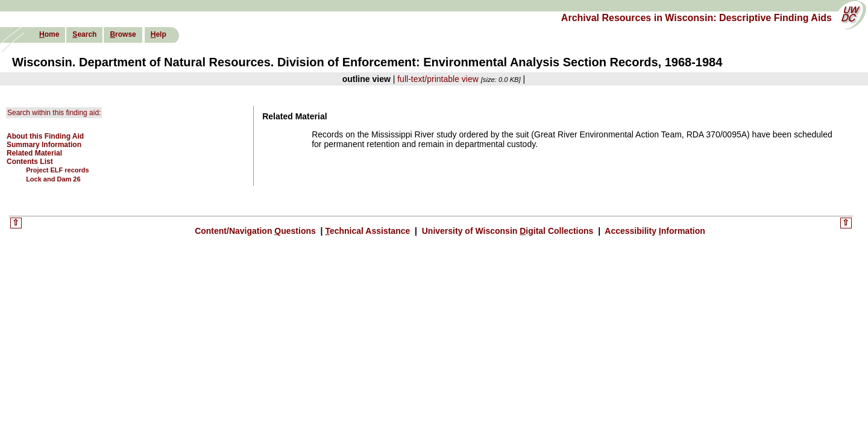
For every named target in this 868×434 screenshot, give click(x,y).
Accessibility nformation (654, 231)
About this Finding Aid (45, 136)
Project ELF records (58, 170)
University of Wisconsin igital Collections (508, 231)
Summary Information (44, 145)
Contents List (30, 162)
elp (159, 34)
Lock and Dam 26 (53, 179)
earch (84, 34)
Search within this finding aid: (54, 113)
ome (49, 34)
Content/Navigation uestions (256, 231)
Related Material (34, 153)
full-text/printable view (438, 79)
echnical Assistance (369, 231)
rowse (123, 34)
